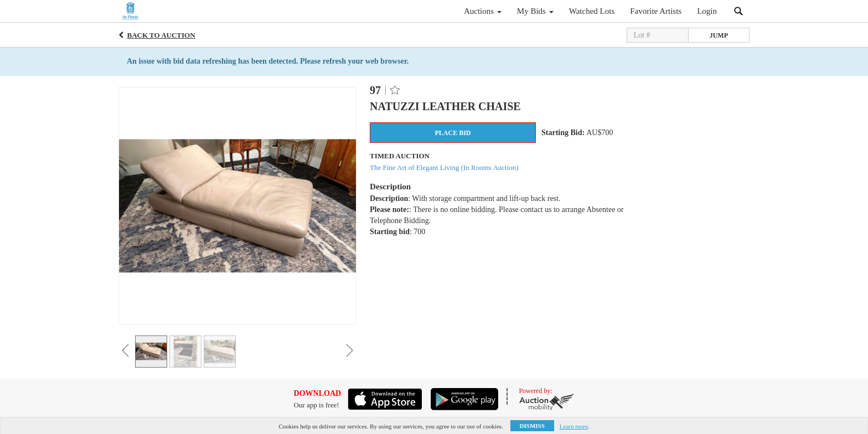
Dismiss (532, 426)
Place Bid (453, 133)
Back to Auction (161, 35)
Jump (719, 35)
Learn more (574, 426)
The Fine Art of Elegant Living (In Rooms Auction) (444, 167)
